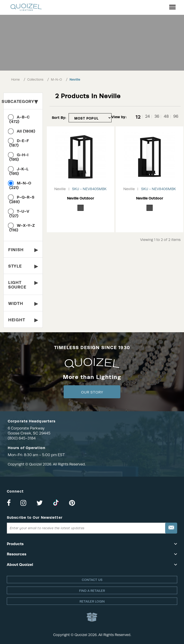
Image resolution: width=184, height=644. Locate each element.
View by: (119, 117)
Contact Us (92, 580)
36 (157, 116)
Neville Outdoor (81, 198)
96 (176, 116)
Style (23, 266)
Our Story (92, 392)
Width (23, 303)
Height (23, 320)
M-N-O (56, 79)
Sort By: (59, 118)
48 (166, 116)
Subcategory (21, 101)
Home (15, 79)
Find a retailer (92, 591)
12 (138, 117)
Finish (23, 250)
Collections (35, 79)
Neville (75, 79)
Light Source (23, 284)
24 (148, 116)
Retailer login (92, 601)
